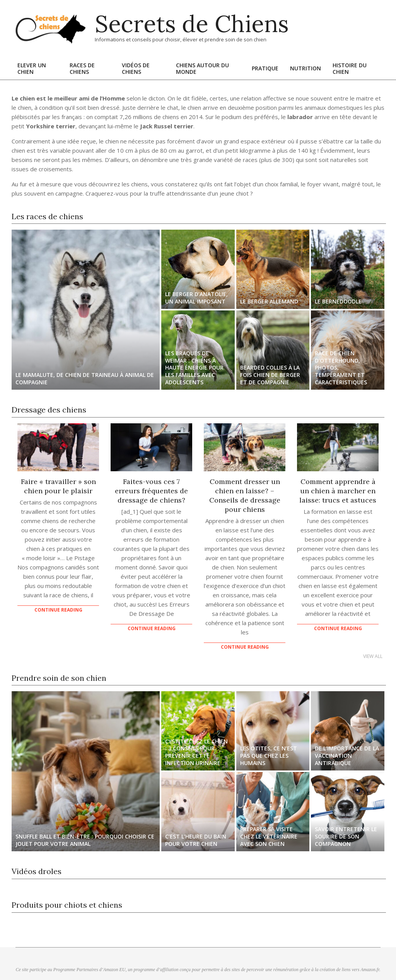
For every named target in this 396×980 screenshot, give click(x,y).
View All (373, 656)
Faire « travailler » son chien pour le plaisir (58, 486)
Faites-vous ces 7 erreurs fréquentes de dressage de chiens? (151, 491)
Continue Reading (58, 610)
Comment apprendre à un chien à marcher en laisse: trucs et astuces (338, 491)
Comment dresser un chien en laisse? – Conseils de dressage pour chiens (245, 495)
